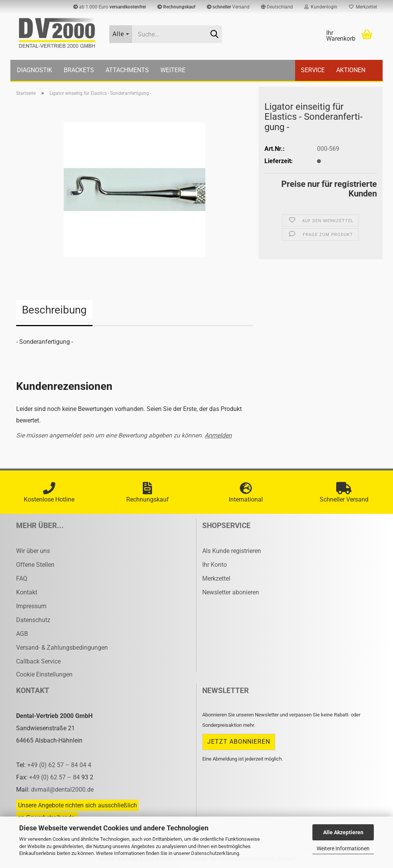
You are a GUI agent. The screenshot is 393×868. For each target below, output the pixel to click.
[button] (277, 7)
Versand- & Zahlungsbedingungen (62, 648)
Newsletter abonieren (231, 592)
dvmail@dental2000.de (62, 790)
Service (313, 70)
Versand (228, 7)
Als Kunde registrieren (232, 551)
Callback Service (38, 661)
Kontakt (27, 592)
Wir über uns (33, 551)
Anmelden (218, 435)
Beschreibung (54, 310)
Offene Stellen (35, 565)
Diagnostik (35, 70)
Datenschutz (33, 620)
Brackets (79, 70)
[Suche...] (121, 34)
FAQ (22, 578)
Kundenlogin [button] (321, 7)
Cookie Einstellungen (44, 674)
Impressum (31, 606)
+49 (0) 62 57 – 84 (55, 777)
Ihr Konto (215, 565)
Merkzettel (363, 7)
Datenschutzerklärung (215, 853)
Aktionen (351, 70)
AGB (22, 634)
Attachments (127, 70)
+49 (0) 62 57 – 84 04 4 (59, 765)
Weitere (173, 70)
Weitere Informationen (343, 848)
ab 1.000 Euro (110, 7)
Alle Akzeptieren (343, 832)
